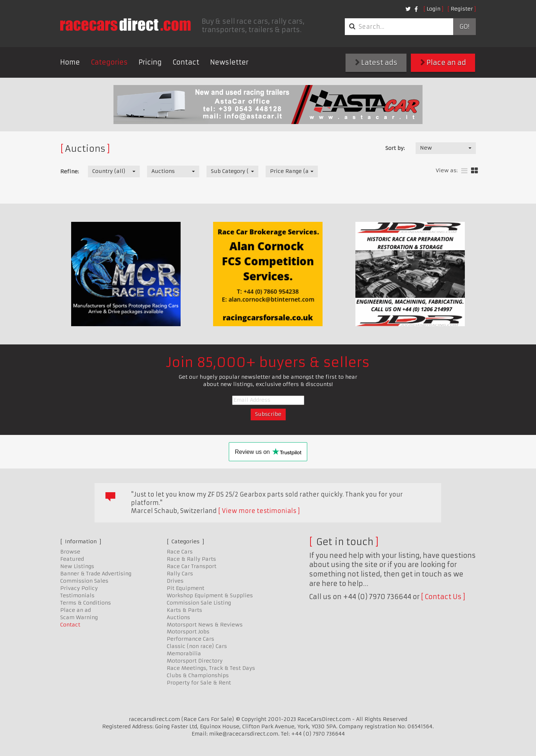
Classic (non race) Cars (197, 646)
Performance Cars (190, 639)
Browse (70, 552)
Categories (109, 62)
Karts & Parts (184, 610)
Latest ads (376, 63)
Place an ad (443, 63)
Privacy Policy (79, 588)
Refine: (70, 171)
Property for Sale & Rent (199, 683)
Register (462, 9)
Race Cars (180, 552)
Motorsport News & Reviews (205, 625)
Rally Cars (180, 574)
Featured (72, 559)
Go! (464, 27)
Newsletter (229, 62)
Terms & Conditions (86, 603)
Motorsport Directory (195, 661)
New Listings (77, 566)
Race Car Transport (192, 566)
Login (433, 9)
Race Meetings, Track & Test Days (211, 668)
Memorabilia (184, 653)
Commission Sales (84, 581)
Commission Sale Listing (199, 603)
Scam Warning (79, 617)
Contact (186, 62)
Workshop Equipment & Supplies (210, 595)
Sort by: (395, 148)
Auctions (178, 617)
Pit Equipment (186, 588)
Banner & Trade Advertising (96, 574)
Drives (175, 581)
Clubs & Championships (198, 675)
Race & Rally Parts (191, 559)
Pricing (150, 62)
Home (70, 62)
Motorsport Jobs (188, 632)
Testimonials (77, 595)
